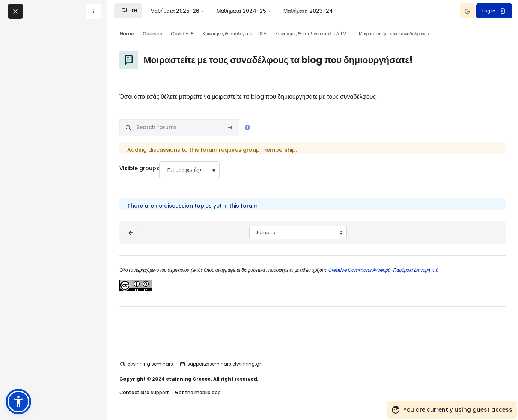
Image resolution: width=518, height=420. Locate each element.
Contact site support (162, 393)
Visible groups (159, 168)
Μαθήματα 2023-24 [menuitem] (308, 11)
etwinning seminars (168, 364)
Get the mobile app (215, 393)
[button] (128, 11)
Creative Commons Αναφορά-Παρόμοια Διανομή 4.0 (400, 270)
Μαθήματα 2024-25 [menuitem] (241, 11)
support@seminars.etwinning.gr (242, 364)
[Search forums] (197, 127)
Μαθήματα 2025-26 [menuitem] (175, 11)
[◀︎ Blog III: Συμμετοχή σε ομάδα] (148, 233)
